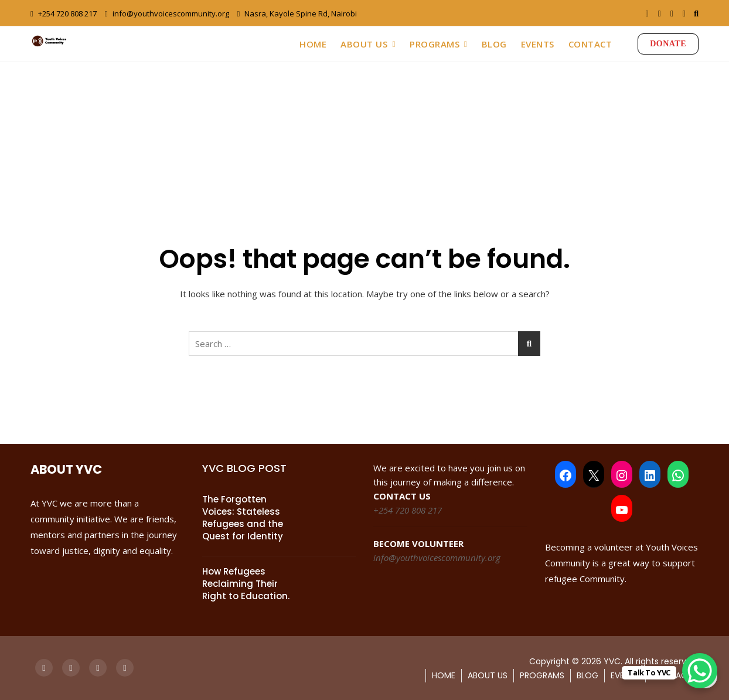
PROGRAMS (435, 44)
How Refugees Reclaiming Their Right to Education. (246, 584)
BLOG (494, 44)
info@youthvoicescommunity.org (167, 13)
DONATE (668, 44)
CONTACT (590, 44)
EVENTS (538, 44)
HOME (313, 44)
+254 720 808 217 (64, 13)
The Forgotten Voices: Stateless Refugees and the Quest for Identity (243, 518)
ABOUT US (364, 44)
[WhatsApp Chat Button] (700, 671)
